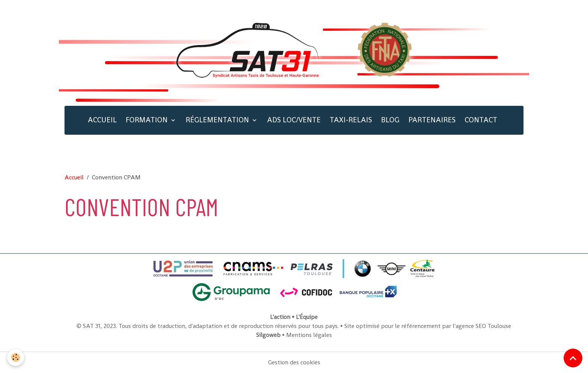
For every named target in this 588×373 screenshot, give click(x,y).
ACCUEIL (102, 120)
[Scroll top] (573, 358)
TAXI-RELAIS (351, 120)
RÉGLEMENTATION (218, 120)
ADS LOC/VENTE (294, 120)
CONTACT (481, 120)
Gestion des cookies (294, 362)
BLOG (390, 120)
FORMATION (148, 120)
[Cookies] (16, 357)
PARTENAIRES (432, 120)
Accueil (74, 177)
